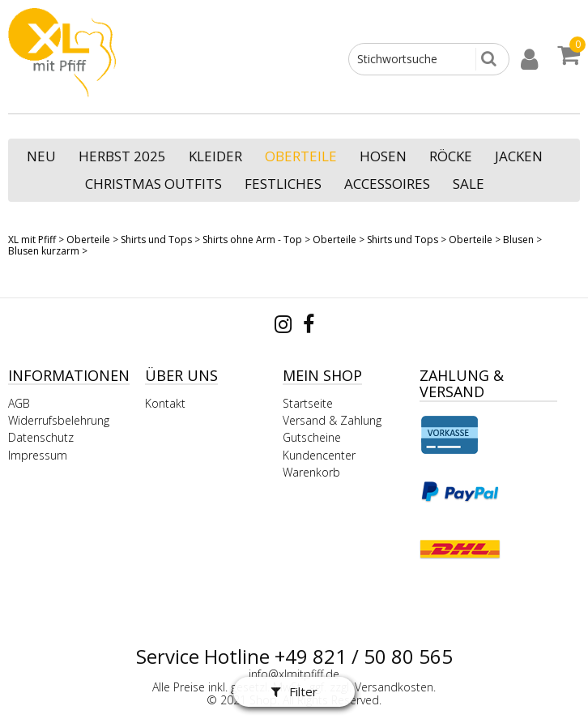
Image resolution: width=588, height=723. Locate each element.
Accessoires (387, 184)
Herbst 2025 (122, 156)
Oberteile (301, 156)
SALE (469, 184)
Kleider (215, 156)
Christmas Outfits (153, 184)
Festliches (283, 184)
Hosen (383, 156)
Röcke (451, 156)
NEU (41, 156)
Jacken (519, 156)
